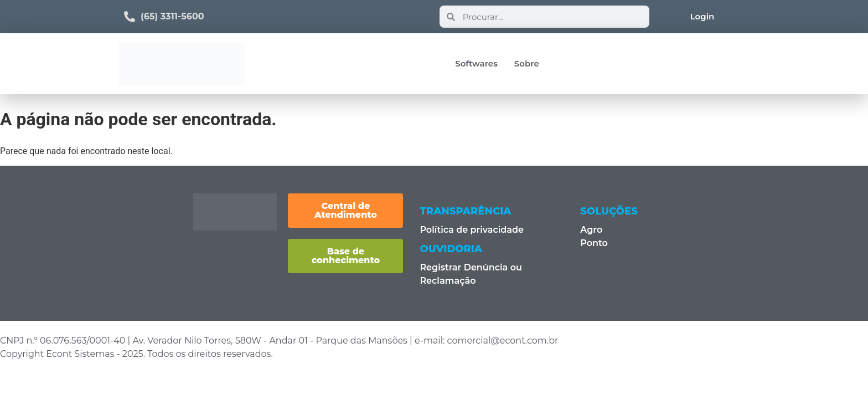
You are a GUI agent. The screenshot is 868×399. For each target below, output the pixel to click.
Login (702, 16)
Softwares (476, 63)
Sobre (527, 63)
